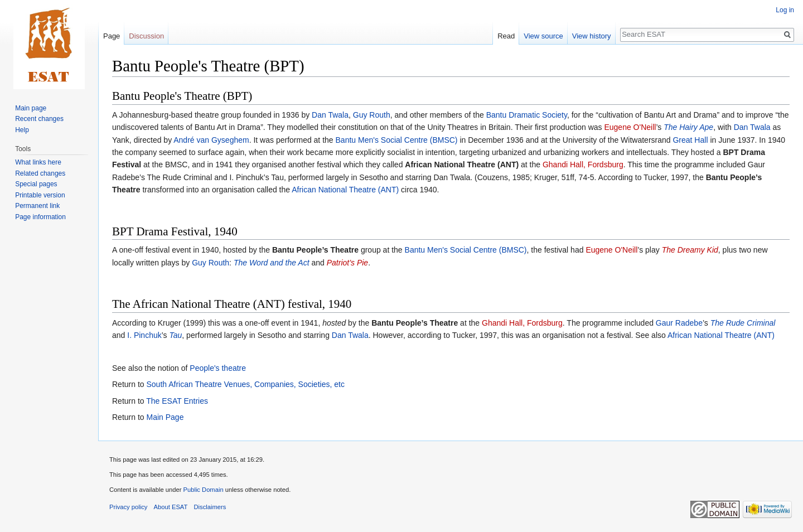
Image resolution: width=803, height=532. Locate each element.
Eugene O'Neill (630, 127)
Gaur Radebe (679, 323)
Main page (31, 108)
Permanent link (37, 206)
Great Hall (690, 140)
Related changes (40, 173)
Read (506, 36)
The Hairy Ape (688, 127)
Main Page (165, 417)
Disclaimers (210, 507)
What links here (38, 162)
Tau (175, 335)
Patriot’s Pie (347, 263)
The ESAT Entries (177, 401)
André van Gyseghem (211, 140)
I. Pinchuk (144, 335)
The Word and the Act (272, 263)
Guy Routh (372, 115)
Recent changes (39, 119)
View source (543, 36)
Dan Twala (330, 115)
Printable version (40, 195)
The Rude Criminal (743, 323)
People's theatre (218, 368)
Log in (785, 10)
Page (112, 36)
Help (22, 130)
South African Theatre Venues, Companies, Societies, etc (245, 384)
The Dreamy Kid (690, 250)
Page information (40, 217)
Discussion (146, 36)
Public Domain (203, 490)
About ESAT (171, 507)
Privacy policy (128, 507)
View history (592, 36)
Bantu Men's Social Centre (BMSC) (397, 140)
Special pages (36, 184)
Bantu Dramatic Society (527, 115)
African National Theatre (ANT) (345, 190)
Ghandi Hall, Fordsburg (583, 165)
